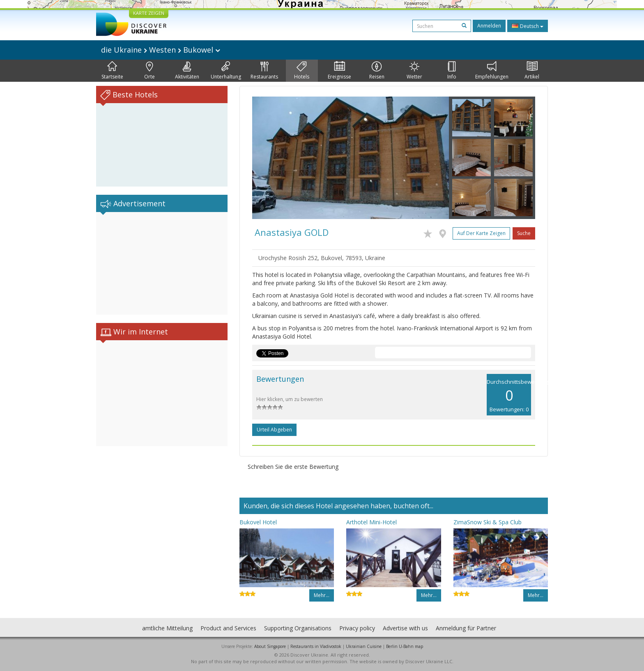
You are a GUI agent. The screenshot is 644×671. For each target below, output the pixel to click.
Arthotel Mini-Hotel (371, 522)
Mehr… (322, 595)
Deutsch (528, 26)
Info (452, 71)
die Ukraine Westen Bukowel (161, 50)
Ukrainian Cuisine (364, 646)
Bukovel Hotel (258, 522)
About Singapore (270, 646)
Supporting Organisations (298, 628)
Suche (524, 233)
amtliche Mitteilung (167, 628)
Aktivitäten (187, 71)
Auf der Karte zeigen (481, 233)
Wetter (414, 71)
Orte (149, 71)
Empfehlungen (492, 71)
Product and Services (228, 628)
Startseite (112, 71)
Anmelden (489, 26)
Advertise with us (405, 628)
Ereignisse (339, 71)
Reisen (377, 71)
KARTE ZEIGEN (149, 13)
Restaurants (264, 71)
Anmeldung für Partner (466, 628)
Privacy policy (357, 628)
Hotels (302, 71)
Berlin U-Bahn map (405, 646)
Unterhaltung (226, 71)
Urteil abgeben (274, 430)
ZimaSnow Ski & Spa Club (488, 522)
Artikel (532, 71)
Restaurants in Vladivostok (316, 646)
